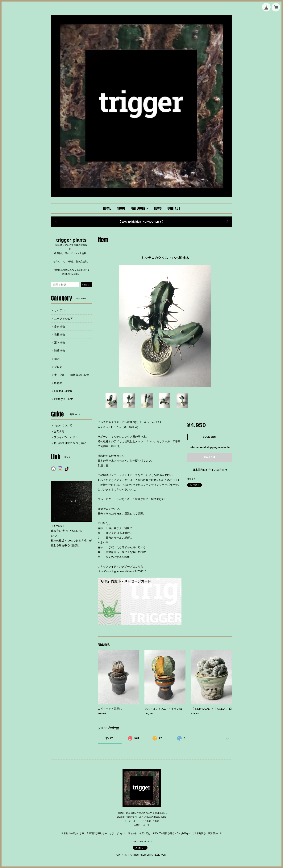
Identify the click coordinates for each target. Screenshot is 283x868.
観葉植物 (60, 351)
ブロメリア (61, 367)
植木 (57, 359)
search (86, 284)
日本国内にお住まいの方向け (210, 470)
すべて (110, 738)
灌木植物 (60, 343)
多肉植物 (60, 327)
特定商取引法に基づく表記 (70, 443)
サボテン (60, 310)
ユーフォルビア (64, 319)
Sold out (210, 457)
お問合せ (59, 431)
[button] (140, 208)
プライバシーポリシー (67, 437)
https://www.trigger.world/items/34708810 (122, 571)
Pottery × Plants (64, 399)
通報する (191, 479)
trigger (58, 383)
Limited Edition (63, 391)
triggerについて (63, 425)
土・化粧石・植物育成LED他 (71, 375)
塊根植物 (60, 335)
